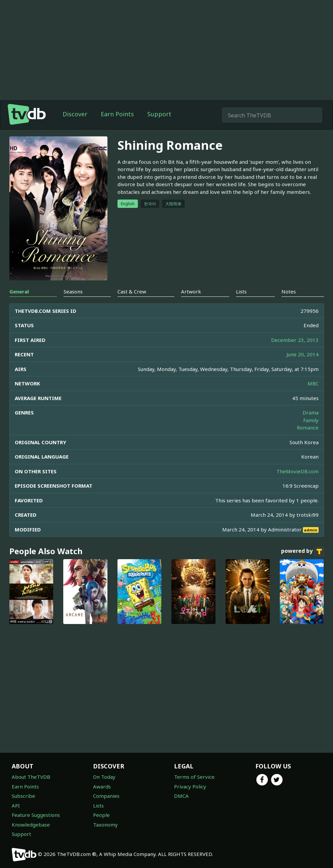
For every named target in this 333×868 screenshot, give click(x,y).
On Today (104, 777)
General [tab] (19, 291)
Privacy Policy (190, 786)
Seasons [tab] (73, 291)
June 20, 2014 (303, 354)
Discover (75, 114)
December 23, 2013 (295, 340)
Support (159, 114)
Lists (98, 805)
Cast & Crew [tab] (132, 291)
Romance (308, 427)
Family (311, 420)
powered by (303, 551)
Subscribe (23, 796)
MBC (313, 383)
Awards (102, 786)
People (101, 815)
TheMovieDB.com (298, 471)
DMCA (181, 796)
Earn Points (117, 114)
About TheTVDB (31, 777)
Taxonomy (105, 825)
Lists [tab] (241, 291)
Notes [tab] (289, 291)
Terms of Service (194, 777)
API (16, 805)
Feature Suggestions (36, 815)
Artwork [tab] (191, 291)
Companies (106, 796)
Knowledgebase (31, 825)
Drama (311, 412)
